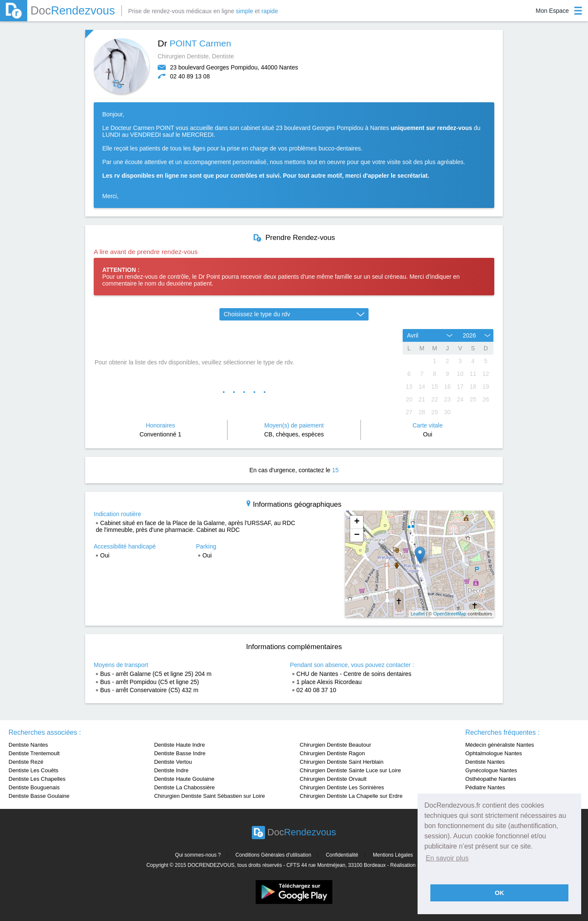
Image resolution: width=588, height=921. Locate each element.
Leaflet (418, 614)
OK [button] (499, 893)
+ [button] (357, 522)
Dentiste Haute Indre (180, 745)
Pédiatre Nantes (485, 787)
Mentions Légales (393, 855)
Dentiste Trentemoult (34, 753)
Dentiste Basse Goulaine (39, 796)
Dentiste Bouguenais (34, 787)
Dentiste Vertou (173, 762)
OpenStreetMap (450, 614)
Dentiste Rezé (26, 762)
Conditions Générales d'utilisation (274, 855)
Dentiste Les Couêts (33, 770)
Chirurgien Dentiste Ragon (332, 753)
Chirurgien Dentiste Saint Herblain (342, 762)
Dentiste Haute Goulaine (184, 779)
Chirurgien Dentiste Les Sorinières (342, 787)
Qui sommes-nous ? (198, 855)
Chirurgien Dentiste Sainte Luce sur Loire (350, 770)
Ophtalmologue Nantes (494, 753)
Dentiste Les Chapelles (37, 779)
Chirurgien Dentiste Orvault (333, 779)
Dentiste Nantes (28, 745)
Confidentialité (342, 855)
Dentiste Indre (171, 770)
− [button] (357, 535)
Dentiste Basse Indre (180, 753)
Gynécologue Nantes (491, 770)
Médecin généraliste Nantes (500, 745)
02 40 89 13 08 (190, 76)
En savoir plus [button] (447, 858)
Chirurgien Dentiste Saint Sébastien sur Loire (210, 796)
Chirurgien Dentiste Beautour (335, 745)
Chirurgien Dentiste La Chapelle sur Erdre (351, 796)
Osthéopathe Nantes (491, 779)
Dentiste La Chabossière (184, 787)
